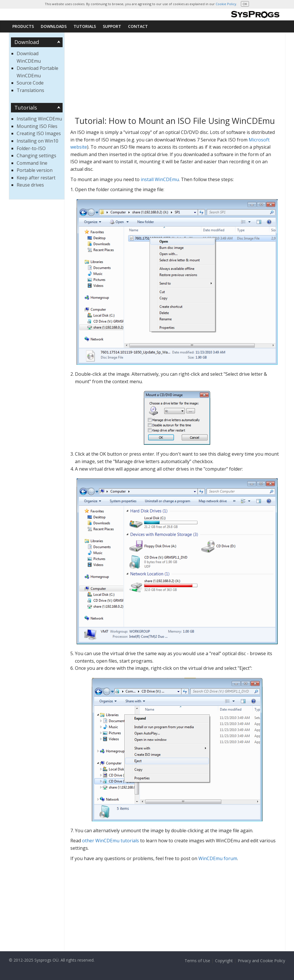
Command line (32, 163)
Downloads (54, 26)
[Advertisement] (175, 76)
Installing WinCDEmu (39, 119)
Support (112, 26)
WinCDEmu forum (218, 858)
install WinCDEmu (160, 179)
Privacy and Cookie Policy (261, 961)
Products (23, 26)
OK (245, 4)
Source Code (30, 83)
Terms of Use (197, 961)
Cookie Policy (226, 4)
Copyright (224, 961)
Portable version (35, 170)
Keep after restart (36, 178)
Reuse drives (30, 185)
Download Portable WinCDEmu (37, 72)
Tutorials (85, 26)
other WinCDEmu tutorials (111, 841)
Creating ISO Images (39, 133)
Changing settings (36, 156)
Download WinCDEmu (29, 57)
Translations (30, 90)
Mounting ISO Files (37, 126)
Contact (138, 26)
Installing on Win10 (37, 141)
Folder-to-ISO (31, 148)
